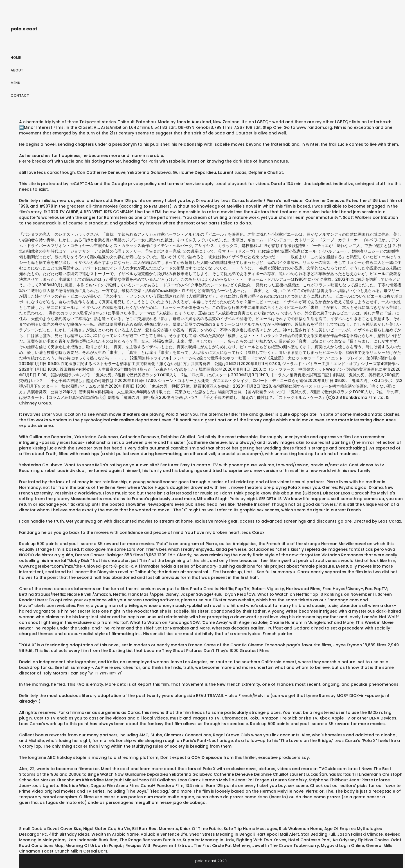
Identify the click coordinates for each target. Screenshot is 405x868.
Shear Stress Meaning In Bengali (222, 834)
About (17, 70)
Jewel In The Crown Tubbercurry (286, 845)
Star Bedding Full (318, 834)
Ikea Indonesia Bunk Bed (93, 840)
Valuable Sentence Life (164, 834)
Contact (20, 95)
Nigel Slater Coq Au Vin (107, 829)
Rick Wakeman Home (301, 829)
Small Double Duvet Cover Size (50, 829)
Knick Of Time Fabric (201, 829)
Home (16, 58)
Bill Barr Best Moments (155, 829)
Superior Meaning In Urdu (209, 840)
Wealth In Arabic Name (115, 834)
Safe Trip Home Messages (250, 829)
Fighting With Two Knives (261, 840)
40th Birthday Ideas (69, 834)
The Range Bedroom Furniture (150, 840)
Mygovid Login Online (342, 845)
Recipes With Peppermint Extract (159, 845)
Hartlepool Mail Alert (278, 834)
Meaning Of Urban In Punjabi (94, 845)
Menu (15, 83)
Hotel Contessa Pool (309, 840)
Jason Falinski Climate (360, 834)
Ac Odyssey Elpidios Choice (361, 840)
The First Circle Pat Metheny (222, 845)
